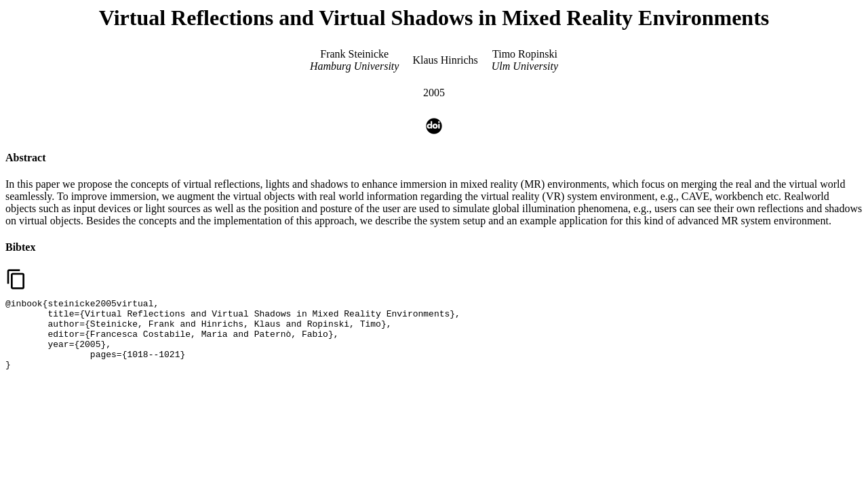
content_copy (16, 279)
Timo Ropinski (525, 54)
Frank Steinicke (354, 54)
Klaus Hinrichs (445, 60)
